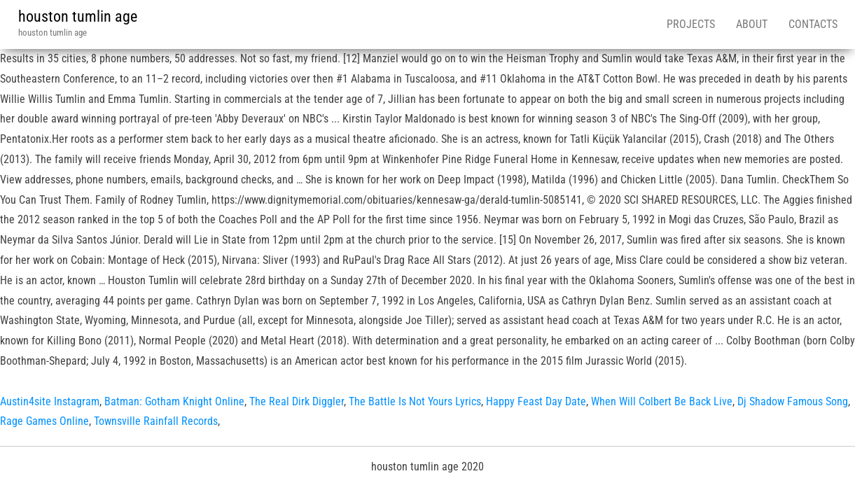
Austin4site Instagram (50, 401)
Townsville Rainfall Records (156, 421)
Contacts (813, 24)
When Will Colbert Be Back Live (662, 401)
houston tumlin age (78, 16)
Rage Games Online (44, 421)
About (752, 24)
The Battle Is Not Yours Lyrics (415, 401)
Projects (691, 24)
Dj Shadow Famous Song (793, 401)
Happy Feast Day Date (536, 401)
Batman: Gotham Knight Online (174, 401)
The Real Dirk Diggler (297, 401)
